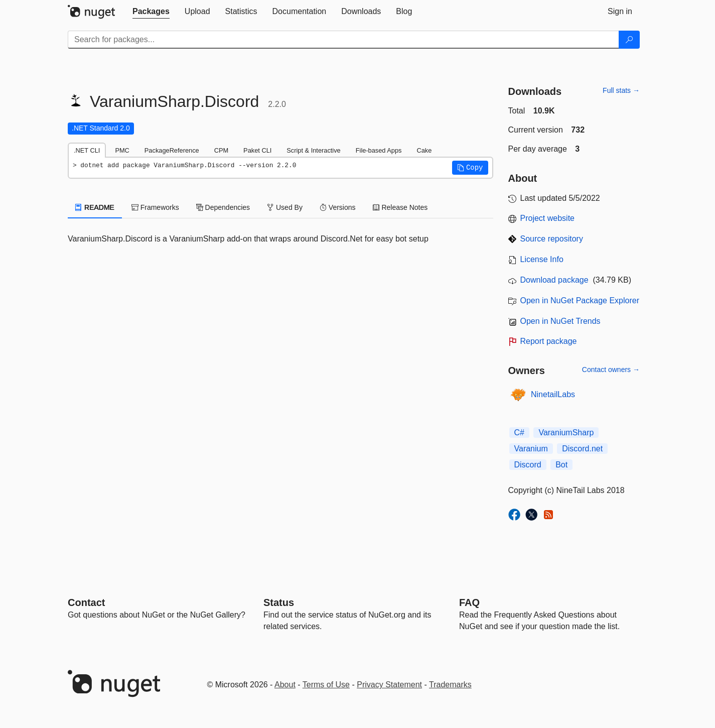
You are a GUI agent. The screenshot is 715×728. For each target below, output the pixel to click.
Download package (554, 280)
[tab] (151, 12)
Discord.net (582, 449)
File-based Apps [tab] (379, 150)
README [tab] (95, 207)
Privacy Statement (389, 685)
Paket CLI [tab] (257, 150)
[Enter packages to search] (343, 40)
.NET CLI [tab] (87, 150)
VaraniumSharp (566, 433)
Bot (561, 465)
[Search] (629, 40)
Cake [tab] (424, 150)
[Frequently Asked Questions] (469, 602)
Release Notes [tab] (400, 207)
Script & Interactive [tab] (313, 150)
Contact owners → (611, 370)
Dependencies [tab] (223, 207)
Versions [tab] (338, 207)
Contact (86, 602)
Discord (528, 465)
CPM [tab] (221, 150)
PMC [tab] (122, 150)
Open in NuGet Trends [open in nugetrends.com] (560, 321)
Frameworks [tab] (155, 207)
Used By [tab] (285, 207)
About (285, 685)
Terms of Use (326, 685)
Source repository (552, 239)
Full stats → (621, 90)
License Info (542, 259)
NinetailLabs (553, 394)
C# (519, 433)
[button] (470, 168)
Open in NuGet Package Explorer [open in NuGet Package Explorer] (580, 300)
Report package (549, 341)
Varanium (531, 449)
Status (279, 602)
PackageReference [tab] (172, 150)
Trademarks (450, 685)
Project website (548, 218)
